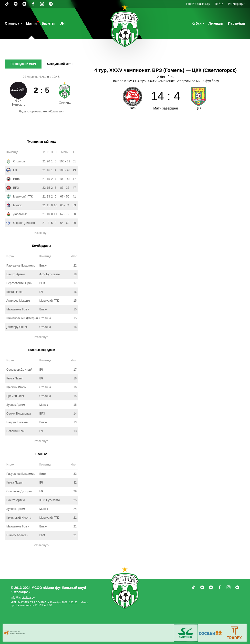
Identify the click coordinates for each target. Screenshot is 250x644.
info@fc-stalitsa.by (198, 4)
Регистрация (237, 4)
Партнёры (237, 23)
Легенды (216, 23)
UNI (62, 23)
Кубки (197, 23)
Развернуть (42, 233)
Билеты (48, 23)
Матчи (31, 23)
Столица (12, 23)
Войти (219, 4)
